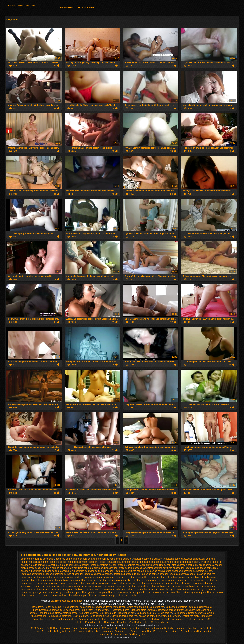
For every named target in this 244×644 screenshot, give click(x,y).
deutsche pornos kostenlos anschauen (184, 559)
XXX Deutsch (38, 628)
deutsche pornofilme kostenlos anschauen (110, 559)
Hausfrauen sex (127, 613)
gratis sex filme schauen (80, 568)
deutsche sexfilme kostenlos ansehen (180, 562)
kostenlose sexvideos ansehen (50, 589)
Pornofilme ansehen (43, 619)
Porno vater (87, 610)
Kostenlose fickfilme (84, 631)
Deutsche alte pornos (175, 628)
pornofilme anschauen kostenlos (119, 589)
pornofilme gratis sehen (89, 592)
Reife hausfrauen (104, 631)
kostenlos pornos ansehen (99, 574)
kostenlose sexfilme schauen (144, 586)
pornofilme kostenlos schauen (66, 595)
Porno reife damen (116, 607)
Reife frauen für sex (100, 616)
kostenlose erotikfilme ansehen (144, 577)
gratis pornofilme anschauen (46, 565)
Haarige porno (72, 610)
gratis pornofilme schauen (131, 565)
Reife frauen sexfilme (49, 613)
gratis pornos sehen (56, 568)
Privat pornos (195, 628)
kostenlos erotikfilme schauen (130, 571)
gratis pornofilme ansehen (76, 565)
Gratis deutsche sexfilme (201, 613)
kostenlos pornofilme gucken (197, 571)
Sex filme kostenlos (68, 607)
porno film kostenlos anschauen (84, 589)
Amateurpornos (69, 613)
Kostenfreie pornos (89, 613)
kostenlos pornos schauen (155, 574)
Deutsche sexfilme (147, 613)
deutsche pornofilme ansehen (71, 559)
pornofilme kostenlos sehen (97, 595)
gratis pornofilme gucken (104, 565)
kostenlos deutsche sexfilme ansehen (94, 571)
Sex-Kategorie (86, 8)
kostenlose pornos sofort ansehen (156, 583)
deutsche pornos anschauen (148, 559)
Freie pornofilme (156, 607)
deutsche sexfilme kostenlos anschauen (138, 562)
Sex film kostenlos (139, 622)
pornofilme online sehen (126, 595)
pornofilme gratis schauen (61, 592)
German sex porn (89, 628)
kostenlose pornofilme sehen (149, 580)
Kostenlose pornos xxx (51, 610)
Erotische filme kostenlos (144, 610)
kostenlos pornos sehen (182, 574)
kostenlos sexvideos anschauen (110, 577)
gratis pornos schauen (33, 568)
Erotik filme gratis (190, 616)
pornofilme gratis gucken (34, 592)
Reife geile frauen (196, 619)
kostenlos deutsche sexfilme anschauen (52, 571)
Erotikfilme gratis (118, 619)
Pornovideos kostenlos (60, 616)
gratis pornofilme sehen (158, 565)
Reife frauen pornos (175, 619)
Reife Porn (38, 607)
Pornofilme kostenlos (132, 628)
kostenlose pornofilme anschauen (81, 580)
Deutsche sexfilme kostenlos (94, 619)
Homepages (66, 8)
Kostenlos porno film (149, 616)
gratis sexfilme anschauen (132, 568)
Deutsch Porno (102, 610)
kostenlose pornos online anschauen (118, 583)
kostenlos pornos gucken (127, 574)
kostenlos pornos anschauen (68, 574)
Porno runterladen (171, 616)
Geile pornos (180, 613)
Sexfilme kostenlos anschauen (22, 6)
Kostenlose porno (120, 610)
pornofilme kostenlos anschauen (119, 592)
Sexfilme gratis (80, 616)
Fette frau (123, 622)
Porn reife (47, 631)
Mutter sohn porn (186, 610)
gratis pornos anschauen (185, 565)
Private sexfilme (119, 634)
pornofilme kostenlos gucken (185, 592)
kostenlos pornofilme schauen (37, 574)
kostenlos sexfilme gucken (78, 577)
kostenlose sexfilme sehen (174, 586)
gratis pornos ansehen (211, 565)
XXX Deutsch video (160, 622)
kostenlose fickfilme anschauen (178, 577)
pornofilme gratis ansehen (203, 589)
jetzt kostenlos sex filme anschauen (166, 568)
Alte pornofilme (38, 616)
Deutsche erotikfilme (191, 631)
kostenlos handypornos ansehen (164, 571)
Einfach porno (156, 619)
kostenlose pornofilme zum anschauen (185, 580)
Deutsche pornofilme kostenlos (182, 607)
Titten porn (207, 616)
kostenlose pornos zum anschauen (194, 583)
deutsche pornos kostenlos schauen (69, 562)
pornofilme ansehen (147, 589)
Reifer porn (110, 622)
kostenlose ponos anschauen (46, 580)
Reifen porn (51, 607)
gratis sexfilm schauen (106, 568)
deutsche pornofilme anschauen (38, 559)
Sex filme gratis (108, 613)
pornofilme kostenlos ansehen (153, 592)
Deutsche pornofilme (141, 631)
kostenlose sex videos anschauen (110, 586)
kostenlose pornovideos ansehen (73, 586)
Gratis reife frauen (136, 607)
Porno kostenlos (94, 622)
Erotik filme (52, 628)
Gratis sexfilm (165, 613)
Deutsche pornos (167, 610)
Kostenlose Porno (69, 628)
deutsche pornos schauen (102, 562)
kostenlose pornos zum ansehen (38, 586)
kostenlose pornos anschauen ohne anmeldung (73, 583)
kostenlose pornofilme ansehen (116, 580)
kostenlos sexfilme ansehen (48, 577)
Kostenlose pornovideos (92, 607)
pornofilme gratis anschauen (174, 589)
